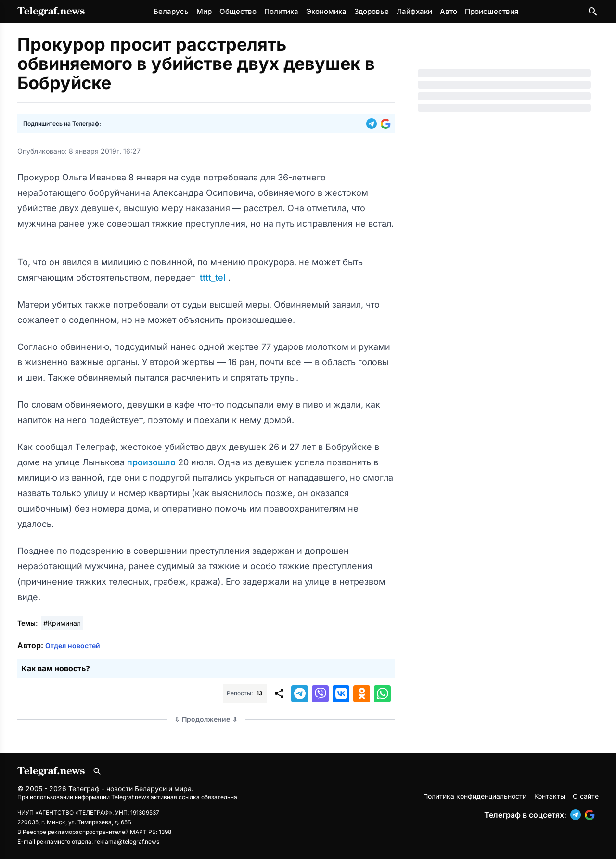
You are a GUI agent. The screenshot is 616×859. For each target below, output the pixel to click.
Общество (238, 11)
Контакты (550, 796)
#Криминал (62, 623)
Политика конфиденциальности (475, 796)
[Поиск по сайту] (593, 12)
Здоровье (372, 11)
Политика (281, 11)
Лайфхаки (414, 11)
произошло (153, 462)
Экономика (326, 11)
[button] (373, 124)
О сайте (586, 796)
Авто (449, 11)
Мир (204, 11)
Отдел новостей (73, 646)
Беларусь (171, 11)
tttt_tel (213, 277)
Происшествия (492, 11)
